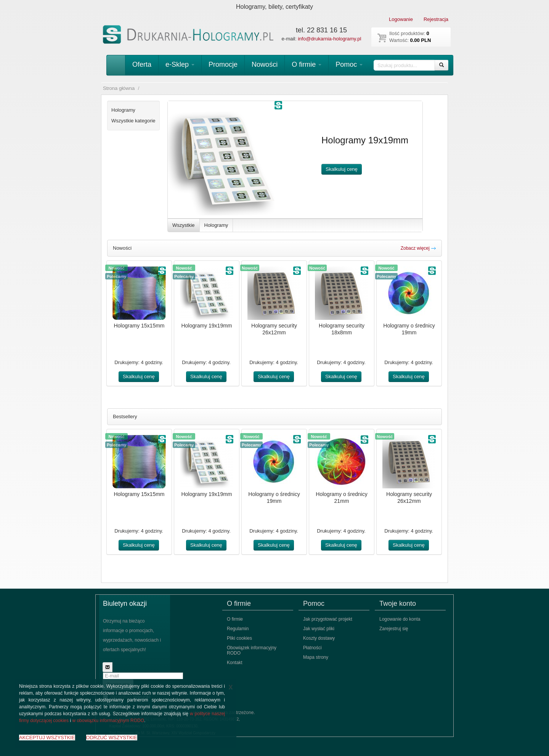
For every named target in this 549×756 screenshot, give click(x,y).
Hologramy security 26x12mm (274, 329)
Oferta (142, 64)
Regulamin (238, 629)
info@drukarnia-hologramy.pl (329, 39)
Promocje (223, 64)
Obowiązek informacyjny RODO (252, 650)
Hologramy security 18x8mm (342, 329)
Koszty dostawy (319, 638)
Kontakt (235, 663)
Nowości (265, 64)
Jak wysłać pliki (319, 629)
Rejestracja (436, 19)
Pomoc (349, 64)
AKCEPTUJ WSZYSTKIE (47, 738)
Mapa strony (316, 657)
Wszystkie (184, 225)
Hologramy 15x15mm (139, 326)
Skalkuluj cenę (342, 169)
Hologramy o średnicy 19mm (409, 329)
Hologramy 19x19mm (206, 326)
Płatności (312, 648)
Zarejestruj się (394, 629)
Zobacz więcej (418, 248)
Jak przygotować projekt (328, 619)
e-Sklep (180, 64)
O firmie (307, 64)
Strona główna (119, 88)
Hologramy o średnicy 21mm (341, 498)
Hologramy (216, 225)
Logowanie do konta (400, 619)
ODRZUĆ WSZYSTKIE (112, 738)
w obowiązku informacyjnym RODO (108, 721)
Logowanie (401, 19)
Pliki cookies (239, 638)
